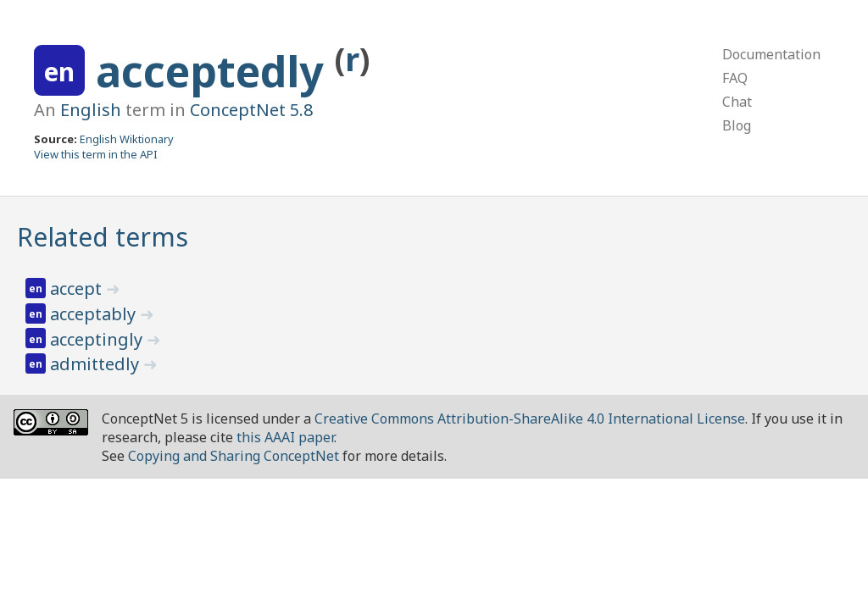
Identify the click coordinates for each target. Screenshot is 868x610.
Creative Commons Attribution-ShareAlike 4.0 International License (530, 419)
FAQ (735, 78)
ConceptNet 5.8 (251, 110)
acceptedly (215, 71)
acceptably (95, 314)
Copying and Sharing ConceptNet (234, 456)
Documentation (771, 54)
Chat (737, 102)
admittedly (97, 364)
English (91, 110)
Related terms (103, 237)
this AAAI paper (285, 437)
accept (78, 288)
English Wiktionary (127, 139)
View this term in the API (96, 154)
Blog (737, 125)
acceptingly (98, 339)
